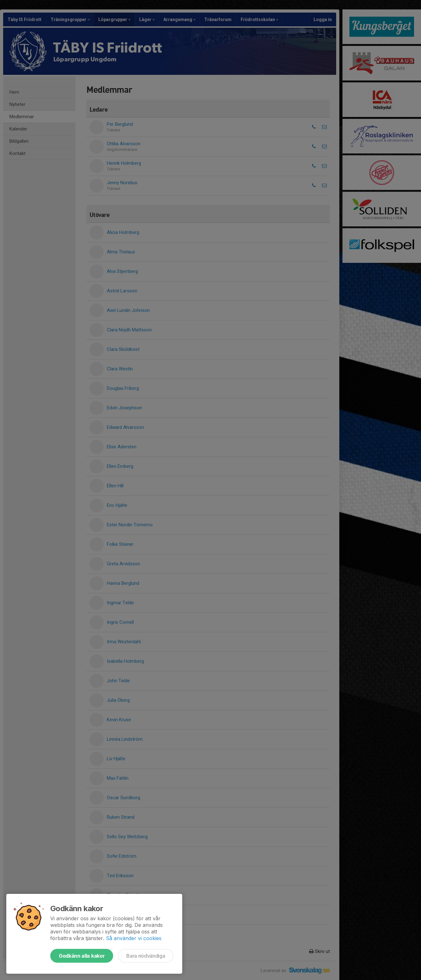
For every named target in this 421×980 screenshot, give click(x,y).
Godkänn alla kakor (82, 956)
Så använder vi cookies (134, 938)
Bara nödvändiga (146, 956)
